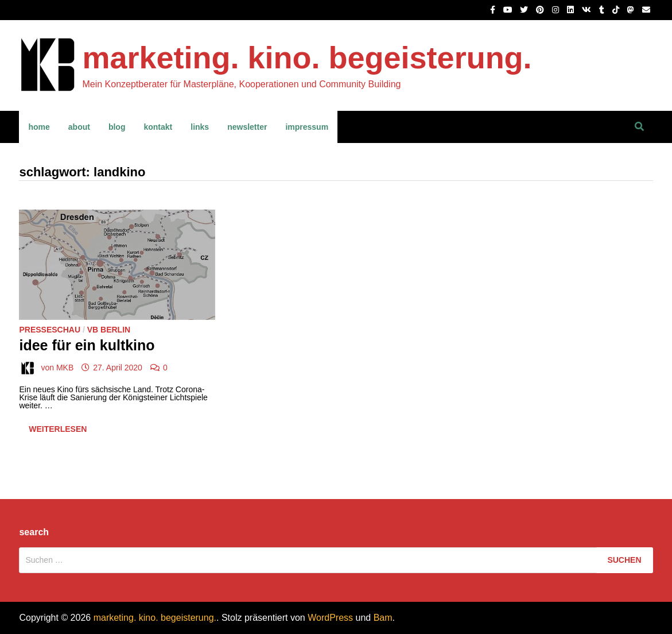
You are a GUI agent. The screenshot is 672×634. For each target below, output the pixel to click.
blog (117, 127)
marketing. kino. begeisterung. (307, 57)
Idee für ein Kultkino (87, 345)
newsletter (247, 127)
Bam (383, 618)
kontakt (158, 127)
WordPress (330, 618)
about (79, 127)
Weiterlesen (57, 431)
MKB (65, 368)
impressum (307, 127)
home (39, 127)
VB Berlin (109, 330)
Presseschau (50, 330)
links (200, 127)
